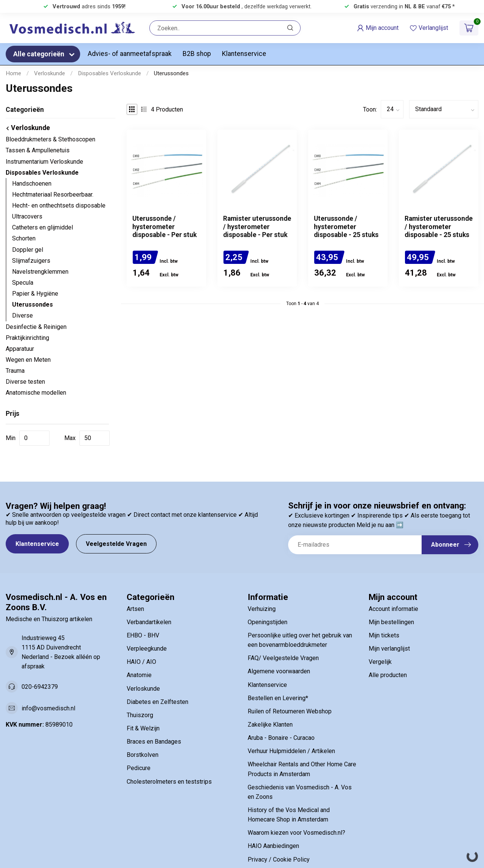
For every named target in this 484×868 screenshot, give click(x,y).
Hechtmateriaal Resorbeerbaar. (53, 195)
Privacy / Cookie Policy (279, 859)
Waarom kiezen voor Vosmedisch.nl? (296, 833)
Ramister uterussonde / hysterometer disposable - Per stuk (257, 226)
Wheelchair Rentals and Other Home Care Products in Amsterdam (302, 769)
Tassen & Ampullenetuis (38, 150)
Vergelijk (380, 662)
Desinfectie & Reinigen (36, 327)
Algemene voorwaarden (279, 671)
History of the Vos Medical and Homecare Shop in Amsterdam (289, 815)
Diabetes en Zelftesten (157, 702)
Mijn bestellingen (391, 622)
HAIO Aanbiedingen (273, 846)
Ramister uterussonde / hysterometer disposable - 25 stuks (439, 226)
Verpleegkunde (147, 649)
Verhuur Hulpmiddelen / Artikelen (291, 751)
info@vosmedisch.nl (48, 708)
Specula (23, 283)
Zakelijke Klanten (270, 725)
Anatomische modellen (36, 393)
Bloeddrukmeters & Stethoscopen (50, 139)
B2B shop (197, 54)
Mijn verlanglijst (389, 649)
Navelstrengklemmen (40, 272)
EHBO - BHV (143, 635)
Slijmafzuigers (31, 261)
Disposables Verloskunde (109, 73)
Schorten (24, 238)
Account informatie (393, 609)
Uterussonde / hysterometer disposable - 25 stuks (346, 226)
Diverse (22, 315)
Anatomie (139, 675)
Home (13, 73)
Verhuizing (262, 609)
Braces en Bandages (154, 742)
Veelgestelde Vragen (116, 544)
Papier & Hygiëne (35, 294)
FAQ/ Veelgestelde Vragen (283, 658)
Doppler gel (28, 250)
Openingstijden (268, 622)
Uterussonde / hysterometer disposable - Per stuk (164, 226)
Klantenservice (244, 54)
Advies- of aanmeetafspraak (130, 54)
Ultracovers (27, 216)
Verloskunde (50, 73)
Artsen (135, 609)
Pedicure (139, 768)
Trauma (15, 371)
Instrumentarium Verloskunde (44, 162)
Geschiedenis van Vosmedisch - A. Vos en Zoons (300, 792)
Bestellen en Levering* (278, 698)
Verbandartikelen (149, 622)
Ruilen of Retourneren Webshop (290, 711)
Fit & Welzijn (143, 728)
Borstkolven (143, 755)
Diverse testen (25, 382)
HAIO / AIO (141, 662)
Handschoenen (32, 184)
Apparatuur (20, 349)
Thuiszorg (140, 715)
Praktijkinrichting (27, 338)
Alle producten (388, 675)
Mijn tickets (384, 635)
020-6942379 (40, 687)
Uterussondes (171, 73)
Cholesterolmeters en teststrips (169, 782)
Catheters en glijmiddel (43, 227)
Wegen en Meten (28, 360)
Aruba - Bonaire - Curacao (281, 738)
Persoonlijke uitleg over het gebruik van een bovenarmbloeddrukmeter (300, 640)
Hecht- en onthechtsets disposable (59, 205)
